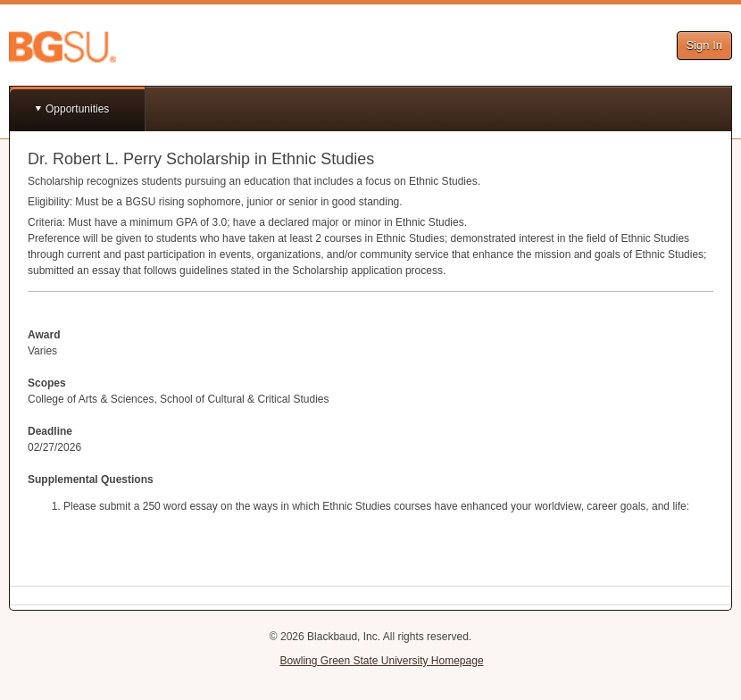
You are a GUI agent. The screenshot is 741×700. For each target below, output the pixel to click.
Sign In (704, 45)
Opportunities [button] (77, 109)
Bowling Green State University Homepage (381, 661)
